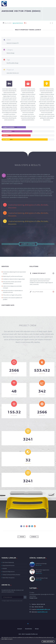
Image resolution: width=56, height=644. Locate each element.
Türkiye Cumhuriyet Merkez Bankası (11, 584)
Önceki (21, 546)
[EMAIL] (14, 606)
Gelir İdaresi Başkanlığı (8, 572)
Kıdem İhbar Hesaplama (8, 587)
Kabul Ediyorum (48, 641)
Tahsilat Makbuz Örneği (42, 587)
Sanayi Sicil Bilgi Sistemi (8, 581)
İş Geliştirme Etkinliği (41, 573)
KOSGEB (5, 578)
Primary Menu (53, 4)
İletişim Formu (33, 607)
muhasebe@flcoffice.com (43, 619)
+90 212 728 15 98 (41, 613)
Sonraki (35, 546)
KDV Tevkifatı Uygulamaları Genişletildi (42, 580)
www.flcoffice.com (42, 621)
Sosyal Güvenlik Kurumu (8, 575)
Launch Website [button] (28, 244)
